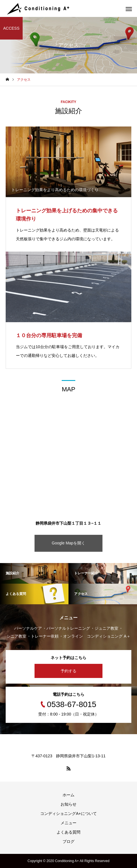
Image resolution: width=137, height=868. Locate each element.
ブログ (68, 841)
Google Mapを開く (68, 543)
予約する (68, 671)
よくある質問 (68, 832)
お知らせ (68, 804)
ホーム (68, 795)
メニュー (68, 823)
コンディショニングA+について (68, 814)
